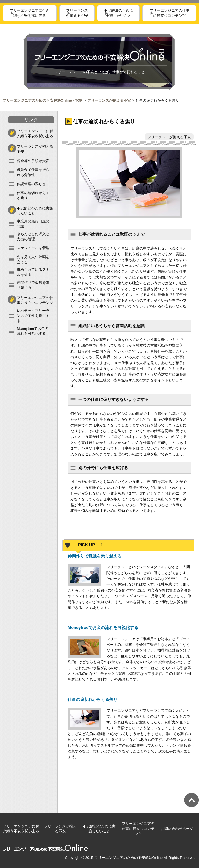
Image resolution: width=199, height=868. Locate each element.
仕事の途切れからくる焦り (33, 196)
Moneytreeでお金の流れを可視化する (33, 331)
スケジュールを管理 (33, 248)
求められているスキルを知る (33, 272)
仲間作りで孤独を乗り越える (33, 285)
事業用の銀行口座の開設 (33, 224)
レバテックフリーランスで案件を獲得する (33, 316)
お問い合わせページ (177, 829)
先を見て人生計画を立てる (33, 259)
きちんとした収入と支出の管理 (33, 236)
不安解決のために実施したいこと (118, 13)
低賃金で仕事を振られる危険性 (33, 172)
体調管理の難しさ (31, 184)
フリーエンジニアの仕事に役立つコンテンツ (169, 13)
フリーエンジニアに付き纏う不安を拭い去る (30, 13)
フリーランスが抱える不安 (77, 13)
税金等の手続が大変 (33, 161)
